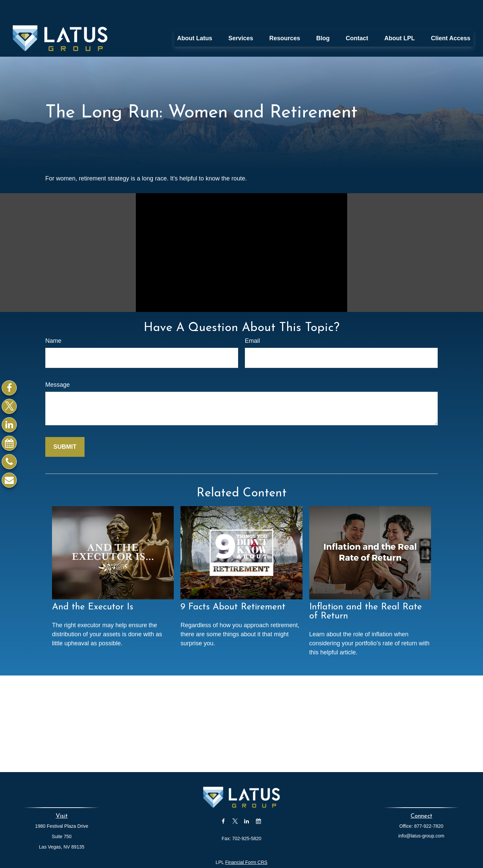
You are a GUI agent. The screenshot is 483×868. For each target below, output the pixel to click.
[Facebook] (9, 388)
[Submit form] (65, 427)
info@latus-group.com (421, 816)
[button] (195, 18)
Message (58, 365)
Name (53, 321)
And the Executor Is (93, 588)
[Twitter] (9, 406)
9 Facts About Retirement (233, 588)
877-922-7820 (429, 806)
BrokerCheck (308, 855)
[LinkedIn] (9, 425)
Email (252, 321)
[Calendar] (9, 443)
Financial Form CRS (246, 843)
